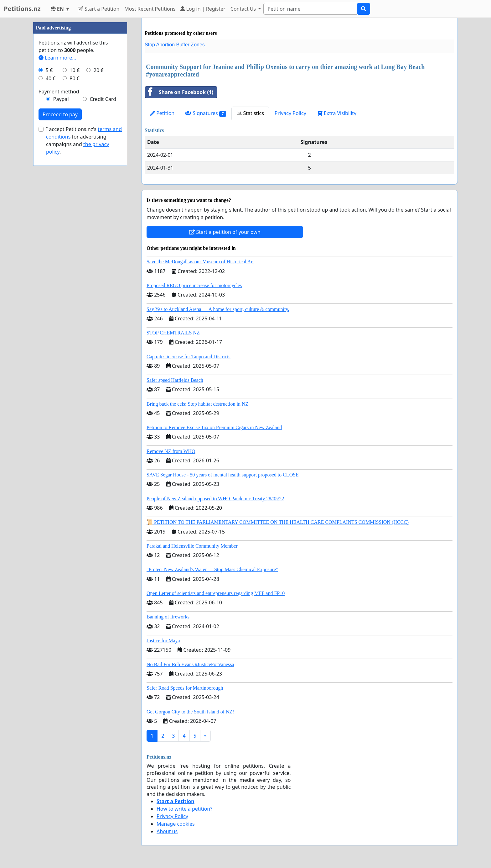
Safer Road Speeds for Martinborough (185, 688)
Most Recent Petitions (150, 9)
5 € (49, 70)
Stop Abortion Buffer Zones (175, 45)
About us (167, 831)
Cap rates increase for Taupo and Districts (189, 357)
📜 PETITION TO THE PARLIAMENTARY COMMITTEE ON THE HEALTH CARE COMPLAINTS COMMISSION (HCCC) (278, 522)
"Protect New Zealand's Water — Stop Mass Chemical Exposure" (212, 569)
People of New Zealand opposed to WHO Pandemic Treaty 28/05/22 (215, 499)
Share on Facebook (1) (179, 92)
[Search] (310, 9)
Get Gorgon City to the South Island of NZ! (190, 712)
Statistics (250, 113)
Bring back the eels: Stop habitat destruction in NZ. (198, 404)
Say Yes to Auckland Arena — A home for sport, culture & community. (218, 309)
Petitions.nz (22, 9)
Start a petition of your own (225, 232)
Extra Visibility (337, 113)
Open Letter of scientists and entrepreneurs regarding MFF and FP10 (216, 593)
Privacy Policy (290, 113)
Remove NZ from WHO (171, 451)
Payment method (59, 92)
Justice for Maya (163, 641)
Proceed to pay (60, 114)
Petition (162, 113)
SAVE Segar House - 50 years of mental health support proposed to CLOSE (223, 475)
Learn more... (57, 58)
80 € (75, 78)
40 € (51, 78)
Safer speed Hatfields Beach (175, 380)
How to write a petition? (184, 809)
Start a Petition (98, 9)
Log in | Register (203, 9)
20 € (99, 70)
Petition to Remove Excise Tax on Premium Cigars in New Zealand (214, 427)
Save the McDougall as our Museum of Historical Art (200, 262)
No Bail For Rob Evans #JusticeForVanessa (190, 664)
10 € (75, 70)
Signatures (206, 113)
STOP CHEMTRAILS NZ (173, 333)
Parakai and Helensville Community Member (192, 546)
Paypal (61, 99)
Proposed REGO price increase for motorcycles (194, 285)
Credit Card (103, 99)
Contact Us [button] (244, 9)
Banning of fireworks (168, 617)
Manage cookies (176, 824)
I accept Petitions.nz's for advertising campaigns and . (84, 140)
